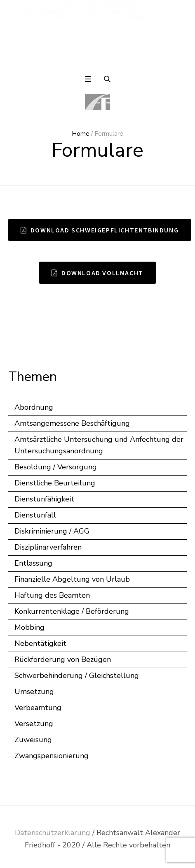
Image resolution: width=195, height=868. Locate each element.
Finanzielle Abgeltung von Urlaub (72, 579)
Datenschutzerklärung (53, 833)
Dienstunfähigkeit (44, 499)
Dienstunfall (35, 515)
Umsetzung (34, 692)
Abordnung (34, 407)
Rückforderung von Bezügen (63, 659)
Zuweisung (33, 740)
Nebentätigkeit (40, 643)
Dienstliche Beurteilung (55, 483)
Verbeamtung (38, 708)
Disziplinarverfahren (48, 547)
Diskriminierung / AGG (52, 531)
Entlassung (33, 563)
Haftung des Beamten (52, 595)
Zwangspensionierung (52, 756)
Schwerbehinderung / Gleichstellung (77, 675)
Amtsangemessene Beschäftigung (72, 423)
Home (81, 134)
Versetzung (34, 724)
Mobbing (29, 627)
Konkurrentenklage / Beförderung (72, 611)
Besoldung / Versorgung (56, 467)
